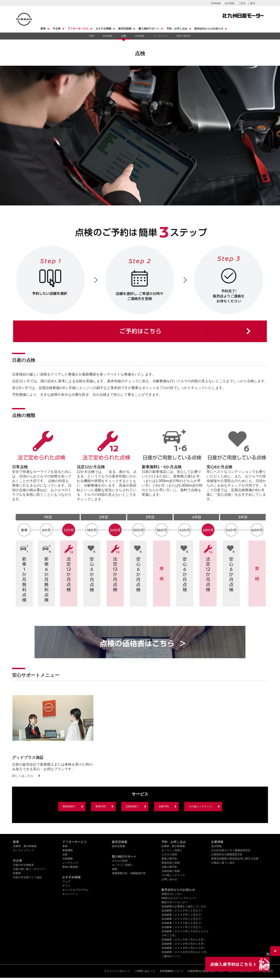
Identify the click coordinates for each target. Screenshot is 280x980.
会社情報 (229, 3)
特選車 (17, 873)
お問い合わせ (169, 879)
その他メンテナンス (200, 806)
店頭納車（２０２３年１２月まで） (182, 919)
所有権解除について (171, 971)
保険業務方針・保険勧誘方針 (129, 873)
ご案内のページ (171, 956)
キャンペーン (70, 894)
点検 (124, 36)
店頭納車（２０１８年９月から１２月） (185, 952)
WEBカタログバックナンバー (179, 898)
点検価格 (140, 36)
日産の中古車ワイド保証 (27, 877)
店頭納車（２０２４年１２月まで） (182, 915)
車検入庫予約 (169, 859)
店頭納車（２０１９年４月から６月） (184, 944)
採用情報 (216, 3)
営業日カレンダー (172, 894)
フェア (66, 882)
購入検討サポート (149, 29)
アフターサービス (78, 29)
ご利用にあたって (145, 971)
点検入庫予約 (169, 867)
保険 (115, 869)
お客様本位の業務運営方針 (227, 854)
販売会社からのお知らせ (209, 29)
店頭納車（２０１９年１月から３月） (184, 948)
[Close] (268, 954)
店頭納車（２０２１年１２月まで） (182, 927)
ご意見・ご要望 (247, 3)
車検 (92, 36)
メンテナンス (160, 36)
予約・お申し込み (177, 29)
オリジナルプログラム (75, 890)
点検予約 (164, 806)
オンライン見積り (122, 865)
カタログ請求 (120, 861)
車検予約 (101, 806)
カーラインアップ (23, 850)
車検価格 (108, 36)
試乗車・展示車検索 (25, 846)
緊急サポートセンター (175, 902)
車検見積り (69, 806)
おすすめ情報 (103, 29)
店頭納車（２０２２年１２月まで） (182, 923)
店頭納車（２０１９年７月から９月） (184, 940)
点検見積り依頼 (171, 871)
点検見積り (132, 806)
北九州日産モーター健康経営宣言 (231, 850)
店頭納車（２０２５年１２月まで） (182, 911)
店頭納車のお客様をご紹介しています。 (185, 906)
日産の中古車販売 (23, 865)
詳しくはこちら (23, 776)
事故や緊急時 (184, 36)
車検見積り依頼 (171, 863)
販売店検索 (125, 29)
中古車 (57, 29)
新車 (43, 29)
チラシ (66, 886)
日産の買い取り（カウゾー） (30, 869)
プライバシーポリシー (117, 971)
